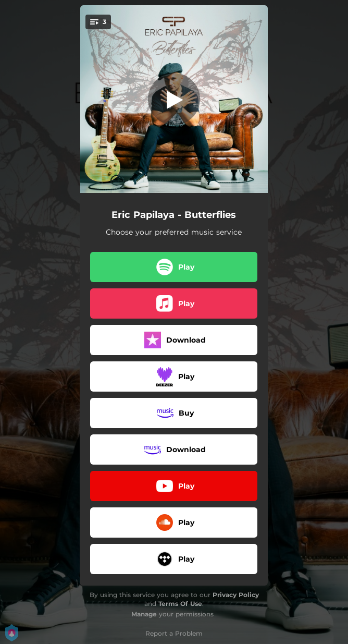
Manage (144, 614)
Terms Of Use (180, 604)
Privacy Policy (236, 595)
